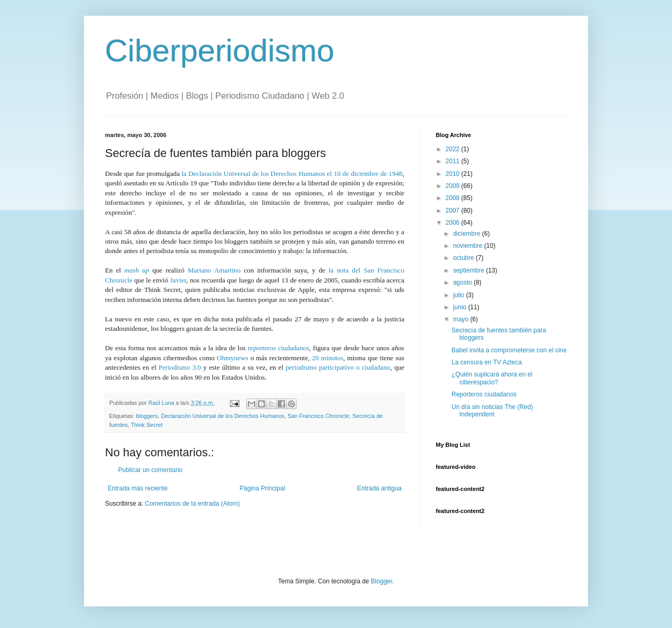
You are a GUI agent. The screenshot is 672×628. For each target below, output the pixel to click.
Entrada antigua (379, 488)
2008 (454, 198)
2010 (454, 174)
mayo (462, 319)
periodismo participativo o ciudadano (338, 367)
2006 (454, 223)
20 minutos (328, 358)
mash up (137, 270)
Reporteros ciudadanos (484, 394)
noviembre (469, 246)
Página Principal (262, 488)
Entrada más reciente (138, 488)
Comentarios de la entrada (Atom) (192, 504)
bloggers (147, 416)
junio (461, 307)
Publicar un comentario (150, 470)
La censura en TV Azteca (487, 362)
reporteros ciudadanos (279, 348)
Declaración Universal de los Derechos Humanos (222, 416)
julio (460, 295)
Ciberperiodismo (220, 51)
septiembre (470, 270)
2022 (454, 149)
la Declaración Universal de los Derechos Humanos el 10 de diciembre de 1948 (292, 174)
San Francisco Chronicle (319, 416)
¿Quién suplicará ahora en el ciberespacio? (492, 378)
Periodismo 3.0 (180, 367)
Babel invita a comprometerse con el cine (509, 350)
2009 (454, 186)
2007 (454, 211)
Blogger (381, 581)
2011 (454, 161)
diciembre (468, 234)
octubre (464, 258)
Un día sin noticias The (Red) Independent (492, 411)
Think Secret (147, 425)
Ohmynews (233, 358)
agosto (463, 282)
